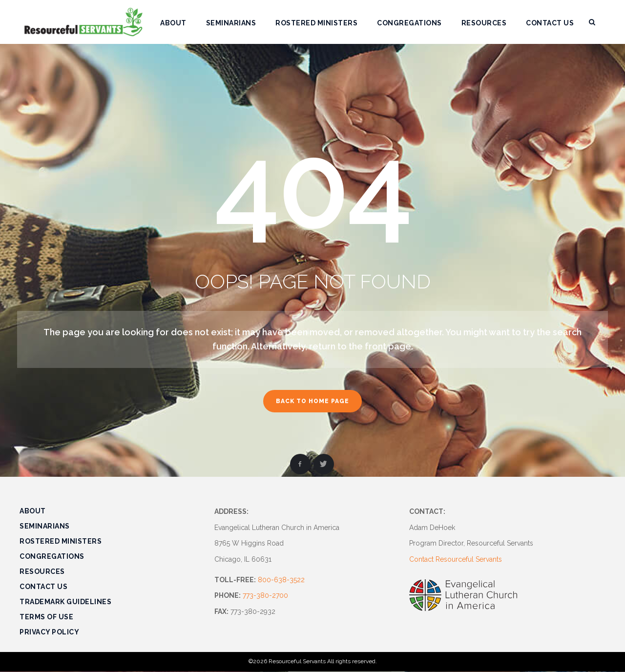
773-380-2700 (265, 595)
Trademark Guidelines (65, 602)
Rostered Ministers (61, 541)
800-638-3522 (281, 580)
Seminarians (45, 526)
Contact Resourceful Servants (456, 559)
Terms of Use (46, 617)
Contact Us (43, 587)
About (33, 511)
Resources (42, 571)
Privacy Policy (49, 632)
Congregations (52, 556)
